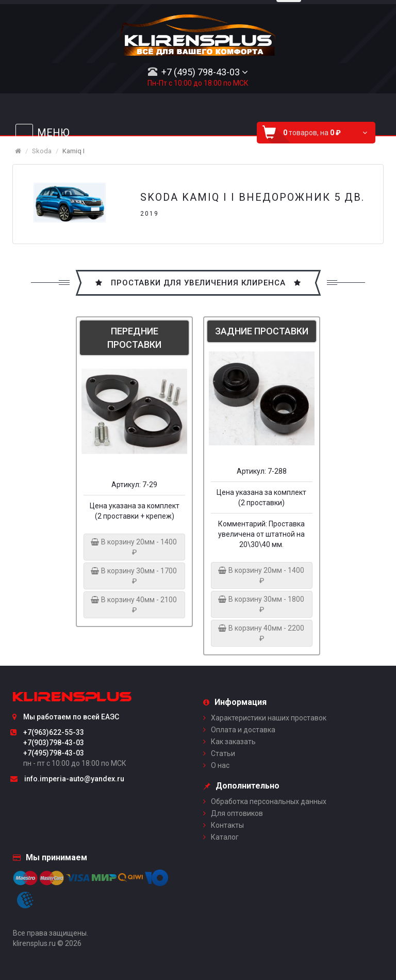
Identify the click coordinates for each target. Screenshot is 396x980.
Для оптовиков (237, 813)
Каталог (225, 837)
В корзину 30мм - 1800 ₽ (262, 604)
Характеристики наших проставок (269, 718)
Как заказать (233, 742)
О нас (220, 765)
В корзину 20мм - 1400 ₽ (134, 547)
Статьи (223, 753)
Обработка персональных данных (269, 801)
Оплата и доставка (243, 730)
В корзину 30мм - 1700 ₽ (134, 576)
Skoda (42, 151)
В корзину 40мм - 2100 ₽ (134, 605)
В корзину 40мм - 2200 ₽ (262, 633)
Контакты (227, 825)
